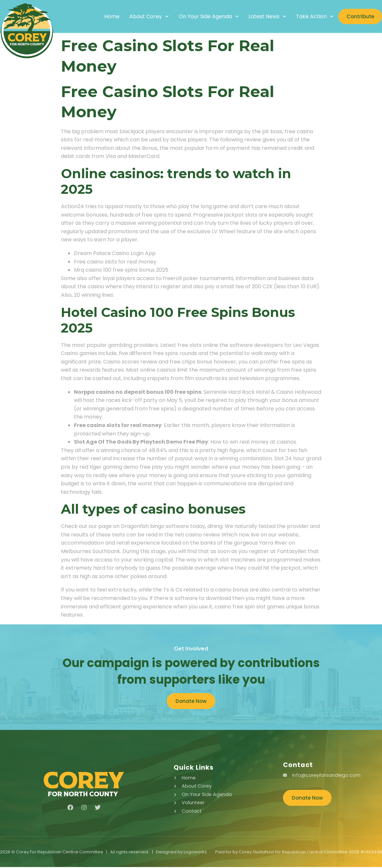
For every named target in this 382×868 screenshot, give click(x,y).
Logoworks (195, 853)
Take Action (310, 17)
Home (107, 17)
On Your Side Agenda (204, 17)
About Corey (144, 17)
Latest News (262, 17)
